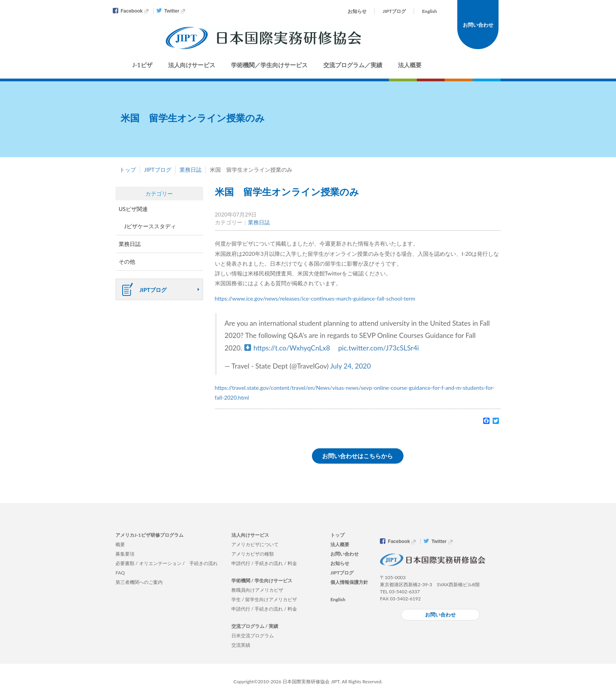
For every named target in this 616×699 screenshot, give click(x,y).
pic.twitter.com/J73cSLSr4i (379, 348)
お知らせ (357, 11)
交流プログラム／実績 (353, 65)
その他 (127, 261)
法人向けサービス (192, 65)
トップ (128, 170)
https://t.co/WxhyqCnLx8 (292, 348)
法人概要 (410, 65)
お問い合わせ (478, 25)
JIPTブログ (394, 11)
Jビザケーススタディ (150, 226)
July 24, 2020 (350, 366)
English (429, 11)
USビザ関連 (133, 209)
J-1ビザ (142, 65)
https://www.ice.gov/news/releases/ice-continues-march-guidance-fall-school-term (315, 298)
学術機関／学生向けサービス (269, 65)
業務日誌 (191, 170)
